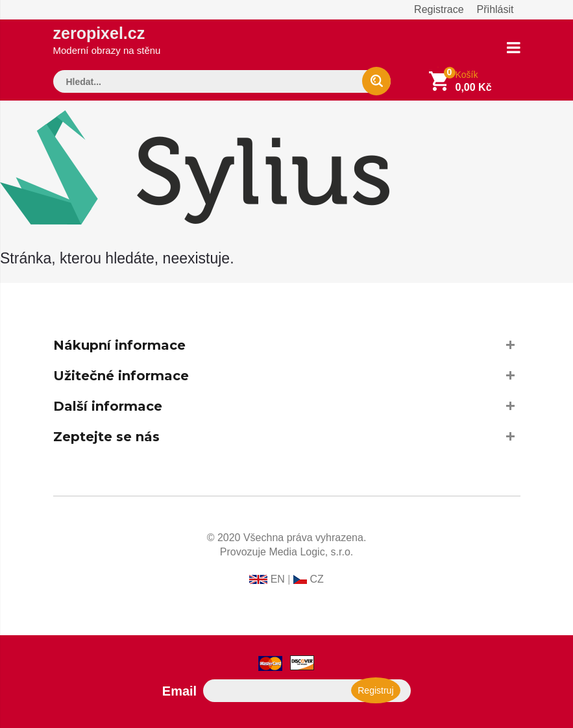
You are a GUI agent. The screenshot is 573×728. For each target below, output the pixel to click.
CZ (316, 579)
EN (278, 579)
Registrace (439, 9)
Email (179, 691)
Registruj (375, 690)
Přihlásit (495, 9)
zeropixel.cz (107, 40)
